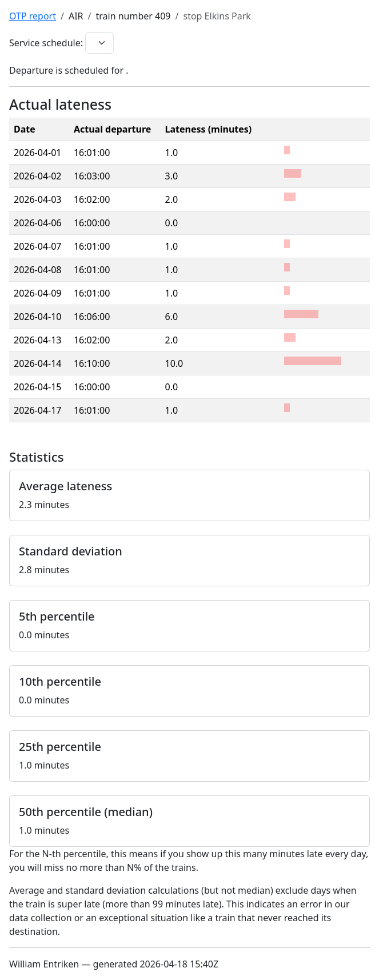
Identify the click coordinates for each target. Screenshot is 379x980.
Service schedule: (46, 43)
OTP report (33, 16)
